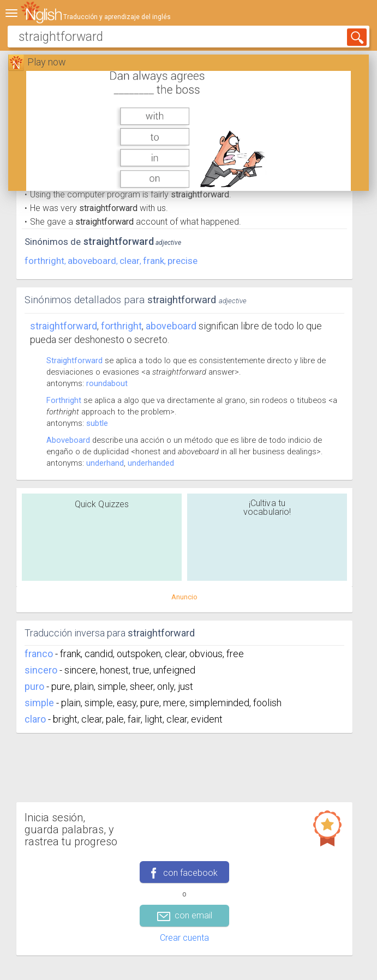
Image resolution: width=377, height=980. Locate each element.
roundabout (107, 383)
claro (35, 719)
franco (39, 654)
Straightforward (64, 326)
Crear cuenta (184, 938)
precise (182, 261)
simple (39, 703)
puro (34, 686)
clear (130, 261)
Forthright (64, 400)
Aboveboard (68, 440)
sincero (41, 670)
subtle (97, 423)
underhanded (151, 463)
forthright (44, 261)
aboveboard (92, 261)
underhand (105, 463)
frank (154, 261)
